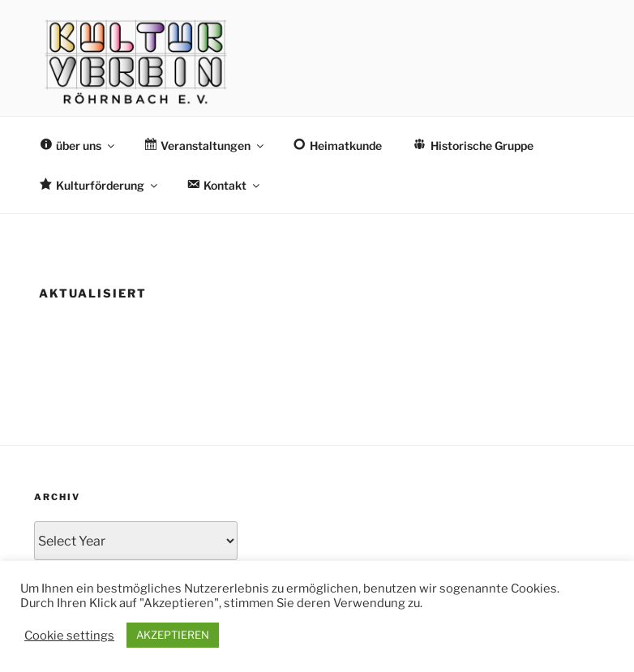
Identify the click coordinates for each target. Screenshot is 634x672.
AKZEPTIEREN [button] (173, 635)
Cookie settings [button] (69, 636)
